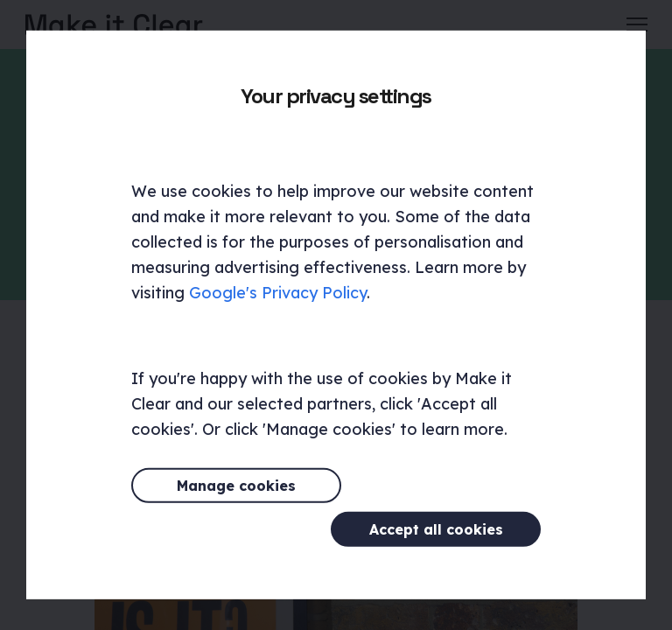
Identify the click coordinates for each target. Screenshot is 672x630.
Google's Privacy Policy (278, 315)
